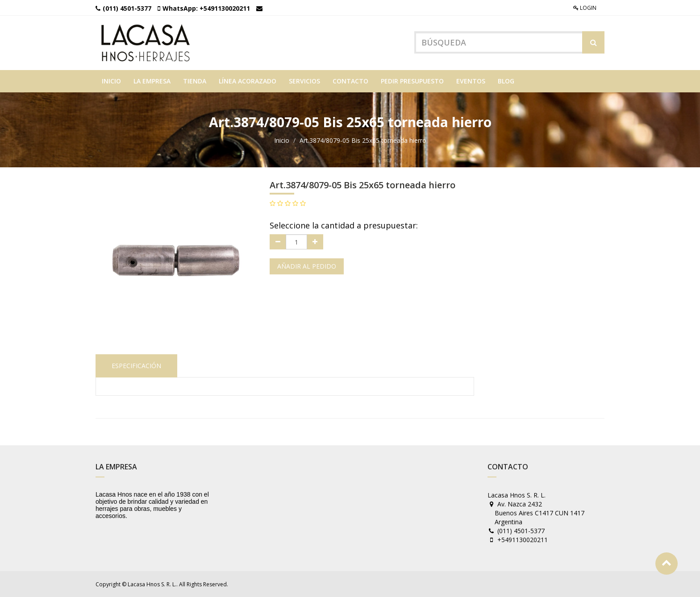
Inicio (282, 140)
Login (585, 8)
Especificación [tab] (136, 366)
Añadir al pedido (307, 266)
